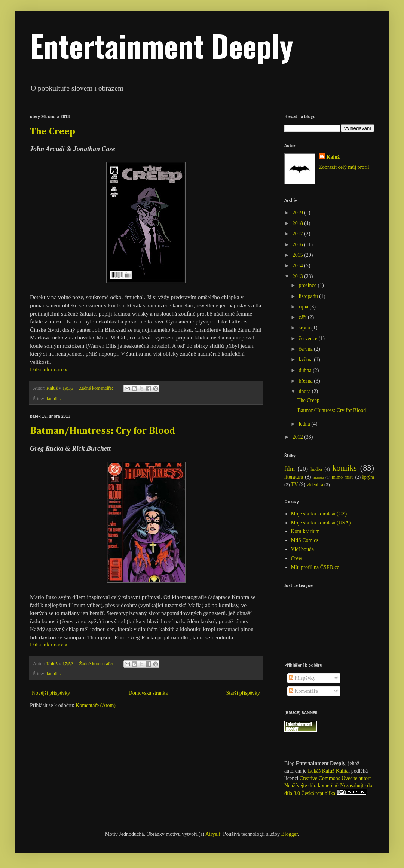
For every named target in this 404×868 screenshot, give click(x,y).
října (304, 307)
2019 (299, 213)
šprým (368, 477)
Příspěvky (302, 678)
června (306, 349)
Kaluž (333, 157)
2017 (299, 234)
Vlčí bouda (303, 549)
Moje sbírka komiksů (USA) (321, 523)
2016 (299, 245)
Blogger (290, 834)
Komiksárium (305, 531)
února (305, 391)
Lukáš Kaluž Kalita (328, 771)
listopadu (309, 296)
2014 (299, 266)
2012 (299, 437)
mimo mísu (343, 477)
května (306, 360)
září (303, 317)
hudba (316, 469)
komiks (54, 399)
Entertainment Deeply (162, 45)
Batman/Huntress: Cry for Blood (102, 431)
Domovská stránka (148, 693)
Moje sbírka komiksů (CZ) (319, 514)
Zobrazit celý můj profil (344, 167)
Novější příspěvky (51, 693)
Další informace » (49, 370)
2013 (299, 276)
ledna (305, 424)
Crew (297, 558)
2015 (299, 255)
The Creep (53, 132)
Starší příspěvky (243, 693)
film (290, 469)
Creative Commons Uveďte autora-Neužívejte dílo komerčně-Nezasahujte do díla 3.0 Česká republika (329, 786)
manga (318, 477)
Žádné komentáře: (97, 388)
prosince (308, 285)
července (308, 339)
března (306, 381)
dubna (306, 370)
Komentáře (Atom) (96, 705)
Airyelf (213, 834)
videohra (315, 485)
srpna (305, 328)
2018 (299, 223)
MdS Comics (305, 540)
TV (295, 485)
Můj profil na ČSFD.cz (315, 567)
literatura (294, 477)
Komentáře (303, 691)
